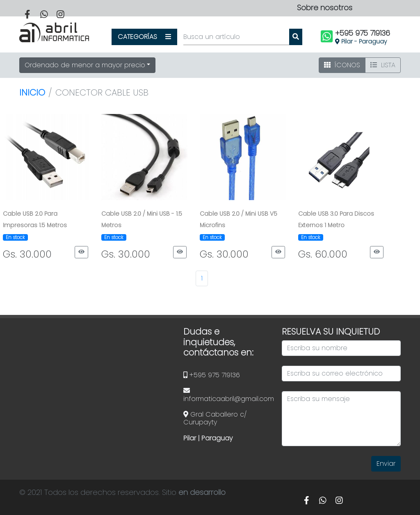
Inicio (32, 92)
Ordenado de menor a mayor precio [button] (85, 65)
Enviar (386, 464)
